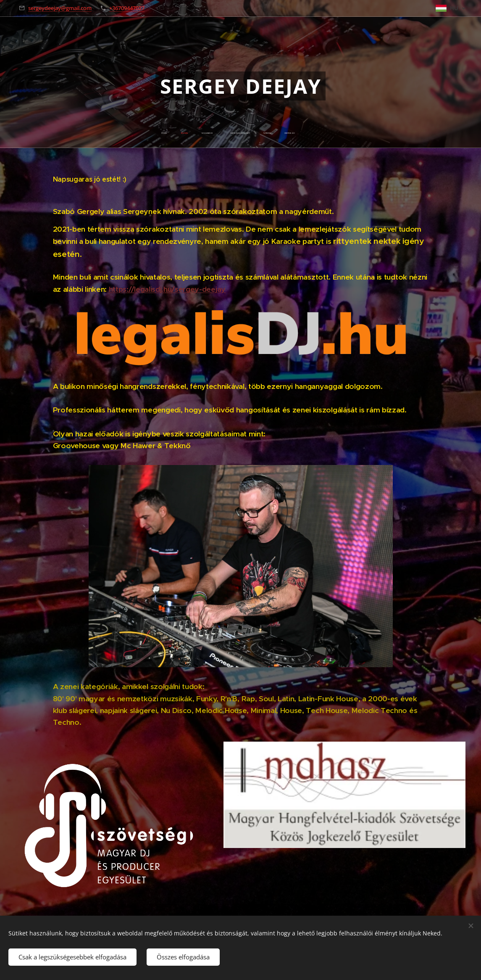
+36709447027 (127, 8)
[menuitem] (195, 133)
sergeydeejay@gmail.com (60, 8)
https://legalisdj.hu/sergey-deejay (167, 289)
